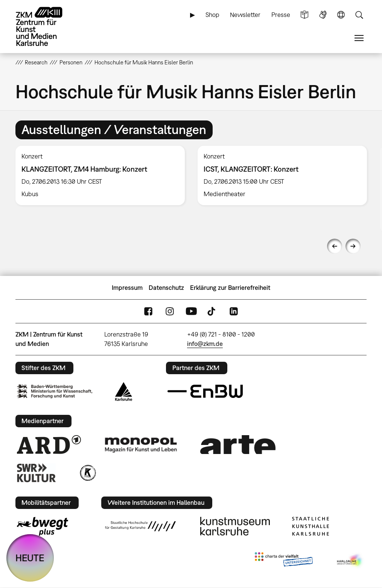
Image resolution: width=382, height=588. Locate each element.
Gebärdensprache (323, 15)
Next (353, 246)
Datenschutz (166, 288)
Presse (281, 15)
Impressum (127, 288)
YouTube (191, 311)
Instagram (170, 311)
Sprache (341, 15)
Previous (335, 246)
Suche (359, 15)
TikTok (212, 311)
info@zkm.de (205, 344)
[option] (100, 175)
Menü (359, 38)
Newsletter (245, 15)
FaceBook (148, 311)
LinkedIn (234, 311)
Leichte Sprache (304, 15)
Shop (212, 15)
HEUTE (30, 558)
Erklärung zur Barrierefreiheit (230, 288)
